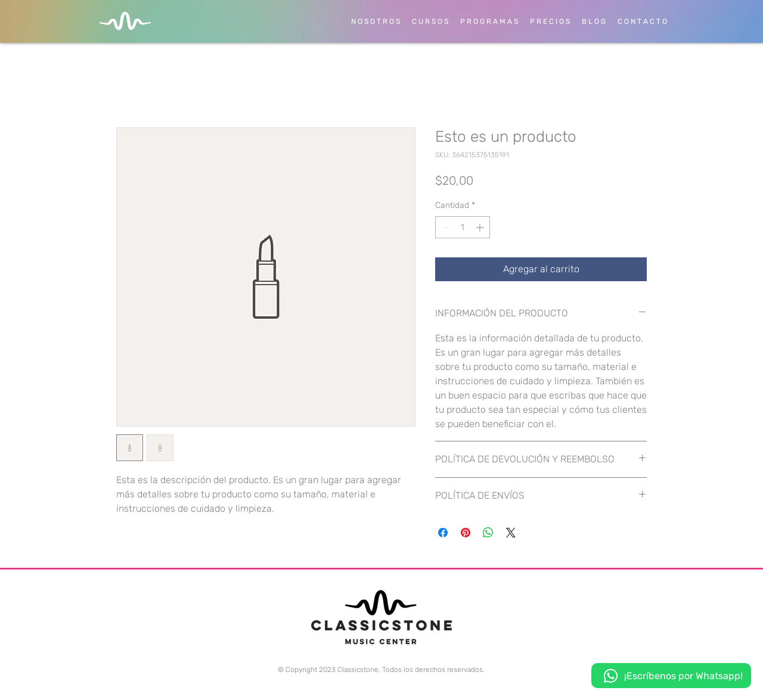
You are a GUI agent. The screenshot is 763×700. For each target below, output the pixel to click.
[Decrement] (444, 227)
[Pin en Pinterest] (466, 533)
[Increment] (481, 227)
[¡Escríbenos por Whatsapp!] (671, 676)
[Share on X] (511, 533)
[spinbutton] (463, 227)
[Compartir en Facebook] (443, 533)
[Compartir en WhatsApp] (488, 533)
